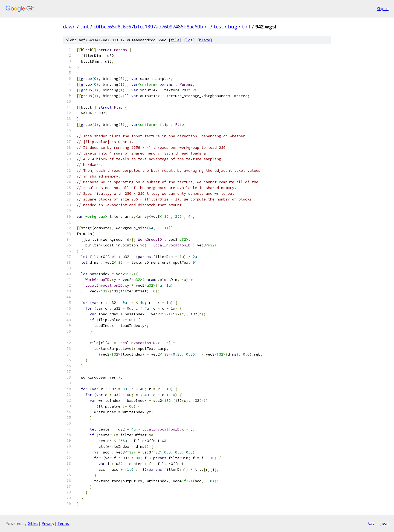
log (189, 40)
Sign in (383, 9)
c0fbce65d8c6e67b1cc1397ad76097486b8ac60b (148, 27)
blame (205, 40)
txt (371, 523)
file (175, 40)
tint (85, 27)
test (218, 27)
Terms (63, 523)
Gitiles (33, 523)
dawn (69, 27)
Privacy (48, 523)
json (384, 523)
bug (233, 27)
